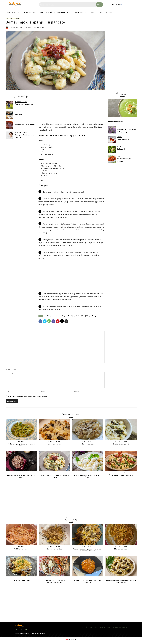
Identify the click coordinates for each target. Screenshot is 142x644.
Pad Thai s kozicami (21, 549)
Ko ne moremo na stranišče (25, 125)
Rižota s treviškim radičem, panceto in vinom (21, 476)
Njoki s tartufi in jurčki (54, 444)
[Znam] (15, 4)
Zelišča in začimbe (124, 127)
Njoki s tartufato (88, 444)
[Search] (99, 5)
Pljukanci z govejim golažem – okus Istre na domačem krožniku (88, 550)
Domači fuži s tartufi (54, 549)
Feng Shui (18, 114)
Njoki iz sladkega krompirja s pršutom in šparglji (54, 476)
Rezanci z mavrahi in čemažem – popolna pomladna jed (121, 581)
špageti (64, 316)
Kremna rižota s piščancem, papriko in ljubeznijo (88, 581)
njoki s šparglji (78, 316)
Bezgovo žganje (123, 139)
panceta (53, 316)
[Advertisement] (21, 155)
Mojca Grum (19, 27)
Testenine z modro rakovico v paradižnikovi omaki (54, 581)
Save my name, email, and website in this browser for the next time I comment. (27, 396)
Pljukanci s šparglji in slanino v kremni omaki (21, 445)
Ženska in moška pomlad (24, 104)
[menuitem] (117, 5)
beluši (70, 316)
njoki (59, 316)
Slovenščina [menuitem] (72, 639)
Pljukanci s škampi (121, 549)
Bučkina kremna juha (116, 122)
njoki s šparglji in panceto (92, 316)
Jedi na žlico (113, 119)
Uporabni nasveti (21, 102)
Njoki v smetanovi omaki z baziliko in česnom (88, 476)
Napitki (120, 137)
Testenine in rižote (13, 19)
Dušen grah (121, 149)
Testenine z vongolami (21, 580)
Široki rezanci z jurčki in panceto (121, 475)
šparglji (46, 316)
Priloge (120, 146)
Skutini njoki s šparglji (121, 444)
